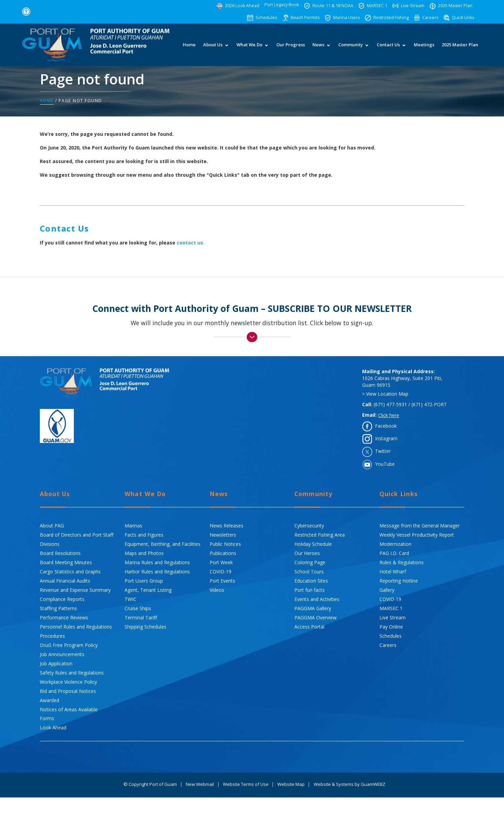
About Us (213, 48)
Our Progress (290, 48)
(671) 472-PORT (429, 405)
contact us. (191, 243)
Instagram (386, 439)
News (318, 48)
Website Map (291, 785)
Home (189, 48)
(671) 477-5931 (390, 405)
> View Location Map (385, 394)
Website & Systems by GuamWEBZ (349, 785)
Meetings (424, 48)
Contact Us (388, 48)
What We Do (249, 48)
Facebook (386, 426)
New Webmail (200, 785)
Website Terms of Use (246, 785)
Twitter (383, 451)
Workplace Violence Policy (68, 682)
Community (350, 48)
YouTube (385, 464)
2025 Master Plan (460, 48)
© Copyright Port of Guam (150, 785)
